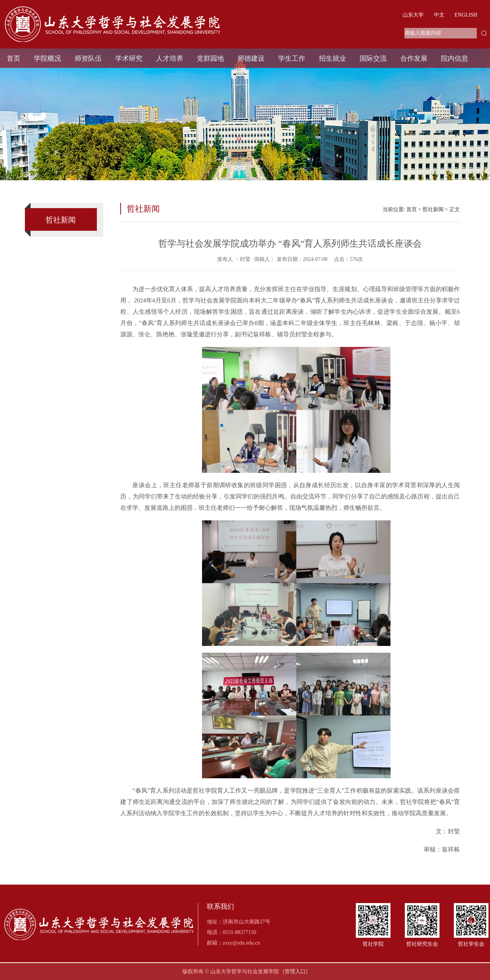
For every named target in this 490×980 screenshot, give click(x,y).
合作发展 (414, 58)
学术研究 (129, 58)
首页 (14, 58)
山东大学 (413, 15)
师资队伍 (88, 58)
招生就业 (332, 58)
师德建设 (251, 58)
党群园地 (210, 58)
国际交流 (373, 58)
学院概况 (47, 58)
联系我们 (220, 907)
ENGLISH (466, 15)
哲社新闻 (433, 209)
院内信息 (455, 58)
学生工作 (292, 58)
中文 (439, 15)
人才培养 (170, 58)
